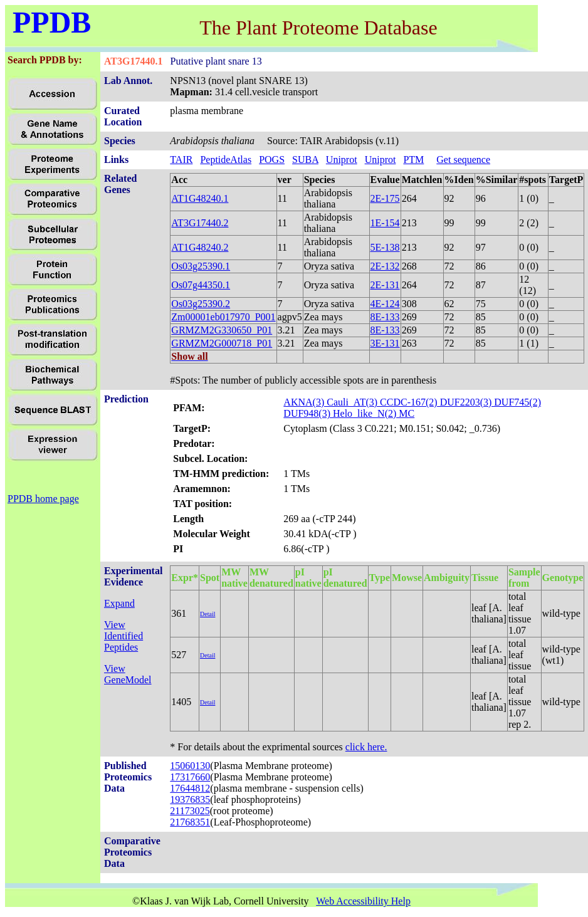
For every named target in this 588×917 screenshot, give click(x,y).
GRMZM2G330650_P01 (222, 330)
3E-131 (385, 343)
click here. (366, 747)
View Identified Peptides (123, 636)
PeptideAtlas (226, 160)
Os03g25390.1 (201, 266)
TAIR (181, 160)
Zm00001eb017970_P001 (223, 317)
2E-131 (385, 285)
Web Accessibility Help (363, 901)
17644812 (190, 788)
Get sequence (463, 160)
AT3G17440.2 (200, 223)
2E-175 (385, 198)
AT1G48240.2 (200, 247)
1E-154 (385, 223)
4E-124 (385, 304)
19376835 (190, 799)
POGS (272, 160)
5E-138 (385, 247)
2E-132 (385, 266)
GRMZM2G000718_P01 (222, 343)
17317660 (190, 777)
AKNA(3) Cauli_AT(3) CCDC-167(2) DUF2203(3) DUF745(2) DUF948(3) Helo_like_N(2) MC (412, 408)
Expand (119, 603)
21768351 (190, 822)
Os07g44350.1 (201, 285)
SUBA (305, 160)
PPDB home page (43, 499)
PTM (413, 160)
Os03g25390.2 (201, 304)
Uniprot (342, 160)
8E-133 (385, 317)
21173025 (190, 811)
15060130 (190, 766)
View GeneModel (128, 674)
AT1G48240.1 (200, 198)
